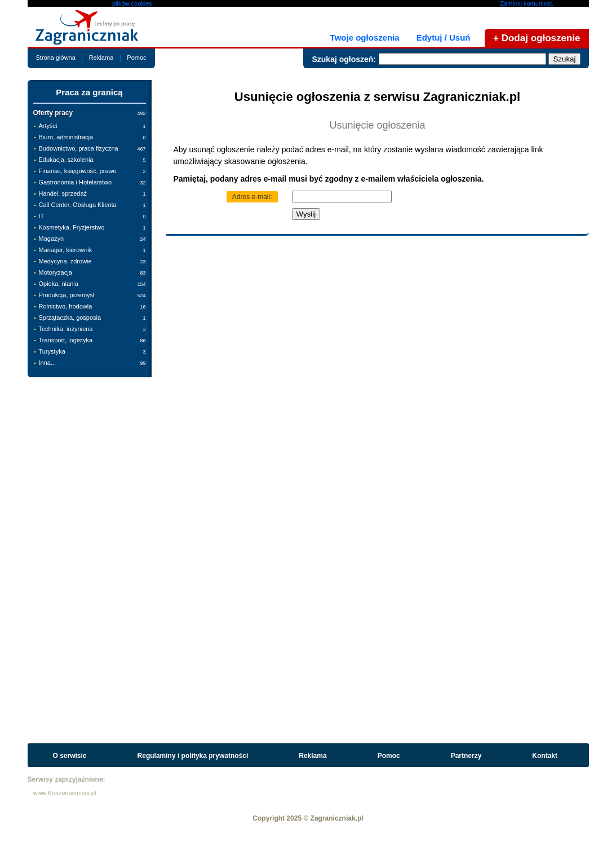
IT (92, 216)
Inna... (92, 363)
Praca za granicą (89, 92)
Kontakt (545, 756)
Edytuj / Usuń (444, 38)
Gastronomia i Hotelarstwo (92, 182)
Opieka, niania (92, 284)
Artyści (92, 126)
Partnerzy (466, 756)
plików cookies (132, 3)
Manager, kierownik (92, 250)
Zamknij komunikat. (527, 3)
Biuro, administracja (92, 137)
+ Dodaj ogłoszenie (537, 38)
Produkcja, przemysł (92, 295)
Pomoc (136, 58)
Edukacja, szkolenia (92, 160)
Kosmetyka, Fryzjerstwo (92, 227)
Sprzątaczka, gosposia (92, 318)
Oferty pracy (90, 113)
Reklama (101, 58)
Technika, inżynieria (92, 329)
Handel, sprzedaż (92, 193)
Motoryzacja (92, 272)
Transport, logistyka (92, 340)
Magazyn (92, 239)
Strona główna (56, 58)
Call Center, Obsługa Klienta (92, 205)
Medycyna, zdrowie (92, 261)
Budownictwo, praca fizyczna (92, 148)
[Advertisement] (90, 566)
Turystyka (92, 351)
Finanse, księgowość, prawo (92, 171)
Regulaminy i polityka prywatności (193, 756)
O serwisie (70, 756)
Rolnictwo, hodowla (92, 306)
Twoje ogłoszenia (365, 38)
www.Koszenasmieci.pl (64, 793)
